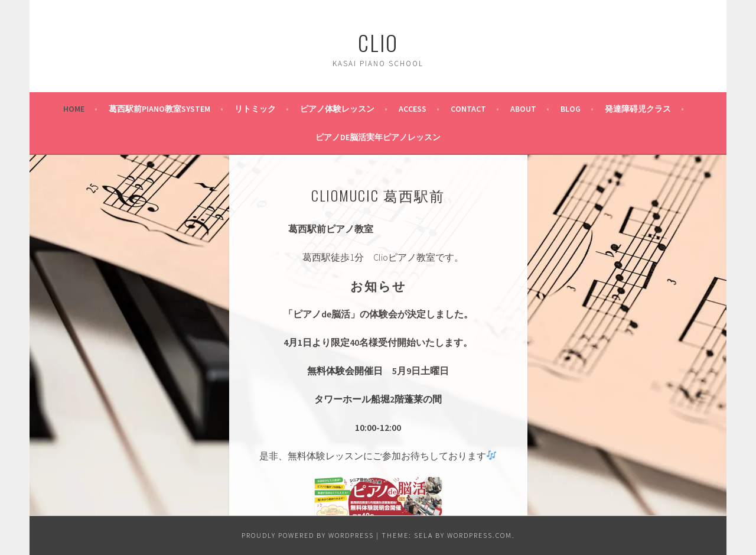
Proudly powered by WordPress (308, 535)
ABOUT (523, 109)
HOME (74, 109)
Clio (378, 42)
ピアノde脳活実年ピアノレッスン (378, 137)
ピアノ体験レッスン (337, 109)
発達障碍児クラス (638, 109)
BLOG (571, 109)
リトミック (255, 109)
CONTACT (468, 109)
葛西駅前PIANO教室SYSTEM (159, 109)
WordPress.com (480, 535)
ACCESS (413, 109)
